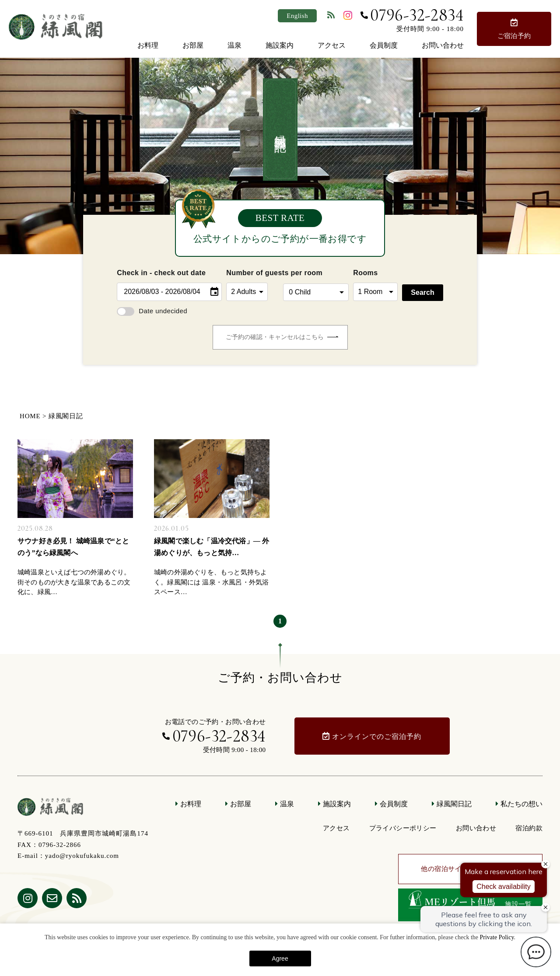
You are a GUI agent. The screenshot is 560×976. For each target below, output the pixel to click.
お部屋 (193, 45)
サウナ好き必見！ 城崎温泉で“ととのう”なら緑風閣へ (73, 547)
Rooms (365, 273)
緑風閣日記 (454, 804)
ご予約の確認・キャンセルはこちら (282, 337)
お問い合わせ (443, 45)
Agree (280, 959)
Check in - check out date (161, 273)
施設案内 (280, 45)
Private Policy (497, 937)
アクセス (332, 45)
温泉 (234, 45)
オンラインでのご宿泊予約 (377, 736)
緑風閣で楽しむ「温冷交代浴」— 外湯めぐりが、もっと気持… (212, 547)
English (297, 16)
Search (422, 292)
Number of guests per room (252, 273)
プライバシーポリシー (403, 828)
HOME (30, 416)
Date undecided (152, 311)
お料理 (148, 45)
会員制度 (384, 45)
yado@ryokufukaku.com (82, 856)
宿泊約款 (529, 828)
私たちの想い (521, 804)
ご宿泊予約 (514, 36)
